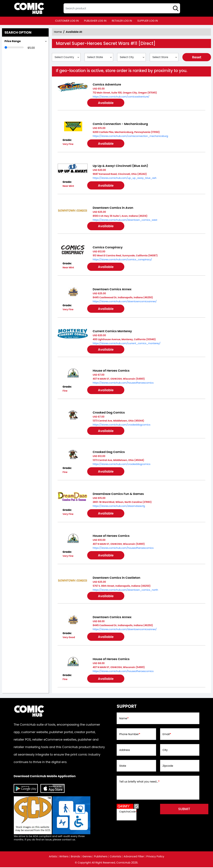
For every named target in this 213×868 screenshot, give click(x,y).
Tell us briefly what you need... (139, 782)
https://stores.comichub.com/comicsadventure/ (121, 97)
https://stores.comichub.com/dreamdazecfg (119, 507)
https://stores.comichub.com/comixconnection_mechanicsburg (130, 136)
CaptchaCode (128, 812)
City (165, 751)
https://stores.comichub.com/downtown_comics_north (125, 590)
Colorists (116, 857)
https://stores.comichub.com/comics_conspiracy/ (122, 260)
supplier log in (148, 21)
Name (124, 719)
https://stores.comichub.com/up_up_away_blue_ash (125, 178)
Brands (75, 857)
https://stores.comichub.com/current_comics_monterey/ (127, 344)
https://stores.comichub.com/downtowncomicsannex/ (125, 302)
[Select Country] (66, 57)
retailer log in (122, 21)
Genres (87, 857)
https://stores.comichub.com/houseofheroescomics (123, 383)
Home (58, 32)
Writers (64, 857)
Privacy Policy (156, 857)
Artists (53, 857)
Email (167, 735)
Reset (197, 57)
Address (125, 751)
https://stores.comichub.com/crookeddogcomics (121, 425)
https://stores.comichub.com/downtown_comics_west (125, 220)
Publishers (101, 857)
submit (185, 810)
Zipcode (168, 767)
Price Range (13, 41)
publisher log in (95, 21)
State (123, 767)
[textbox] (122, 8)
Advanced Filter (134, 857)
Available (106, 103)
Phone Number (130, 735)
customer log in (67, 21)
